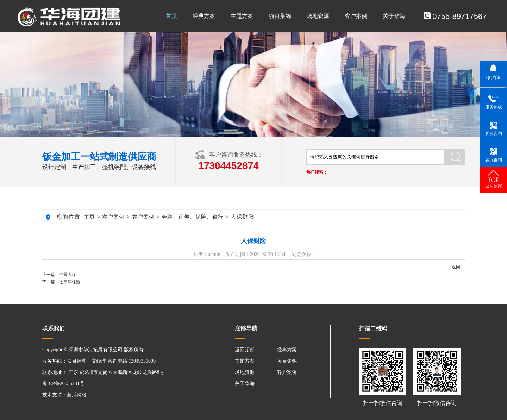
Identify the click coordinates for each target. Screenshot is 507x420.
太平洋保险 (70, 282)
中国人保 (68, 275)
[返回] (456, 267)
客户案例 (356, 16)
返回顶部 (245, 350)
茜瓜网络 (77, 395)
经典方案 (204, 16)
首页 (171, 16)
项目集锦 (280, 16)
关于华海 (394, 16)
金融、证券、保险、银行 (193, 217)
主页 (89, 217)
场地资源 (318, 16)
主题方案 (242, 16)
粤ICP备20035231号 (63, 384)
